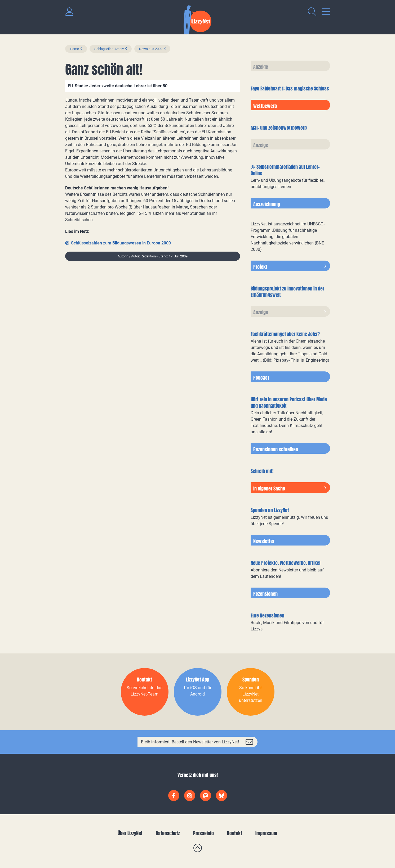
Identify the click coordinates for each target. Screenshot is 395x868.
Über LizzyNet (130, 833)
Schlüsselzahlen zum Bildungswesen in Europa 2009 (121, 243)
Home (74, 49)
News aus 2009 (151, 49)
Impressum (266, 833)
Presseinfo (203, 833)
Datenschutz (168, 833)
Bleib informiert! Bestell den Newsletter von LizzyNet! (190, 742)
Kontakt (235, 833)
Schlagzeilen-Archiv (109, 49)
